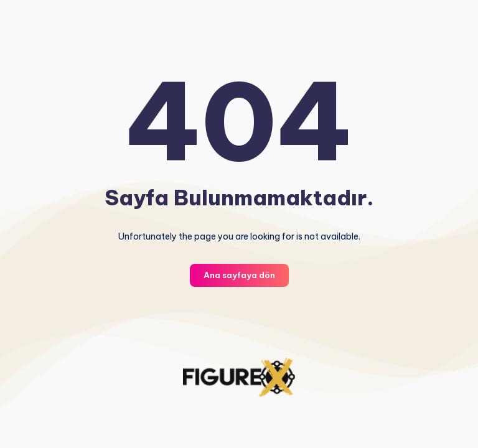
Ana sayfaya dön (239, 275)
